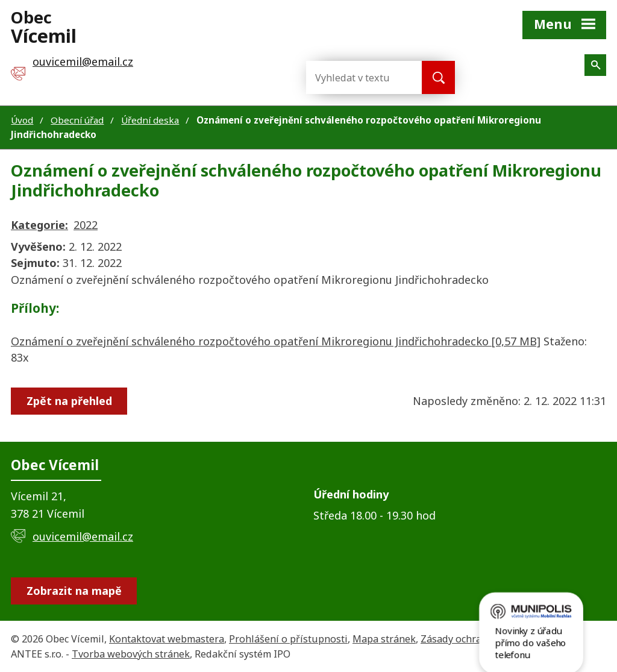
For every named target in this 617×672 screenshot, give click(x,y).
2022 (86, 225)
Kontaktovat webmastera (167, 639)
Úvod (22, 120)
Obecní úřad (77, 120)
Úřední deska (150, 120)
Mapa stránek (384, 639)
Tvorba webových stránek (131, 654)
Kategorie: (39, 225)
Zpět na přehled (70, 401)
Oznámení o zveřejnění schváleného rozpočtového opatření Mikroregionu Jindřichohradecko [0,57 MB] (276, 341)
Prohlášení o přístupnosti (288, 639)
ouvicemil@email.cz (83, 536)
